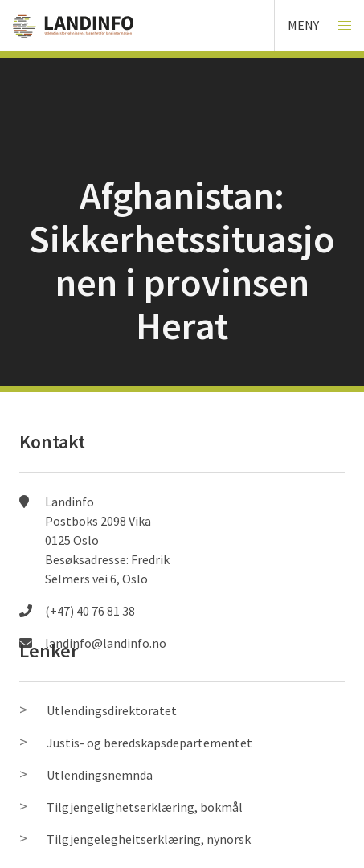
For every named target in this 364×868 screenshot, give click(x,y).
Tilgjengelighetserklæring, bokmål (145, 807)
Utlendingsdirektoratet (112, 710)
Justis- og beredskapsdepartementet (149, 743)
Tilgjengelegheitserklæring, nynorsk (149, 839)
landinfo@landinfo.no (106, 643)
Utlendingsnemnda (100, 775)
